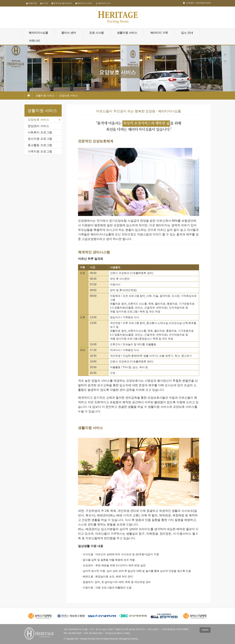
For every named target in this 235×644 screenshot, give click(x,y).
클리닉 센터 (69, 33)
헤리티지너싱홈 (38, 33)
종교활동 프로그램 (40, 145)
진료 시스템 (97, 33)
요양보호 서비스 (38, 120)
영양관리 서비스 (38, 126)
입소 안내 (187, 33)
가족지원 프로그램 (40, 151)
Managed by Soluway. (129, 639)
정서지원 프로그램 (40, 139)
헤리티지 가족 (159, 33)
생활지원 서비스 (127, 33)
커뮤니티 (35, 41)
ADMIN (205, 630)
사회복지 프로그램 (40, 132)
